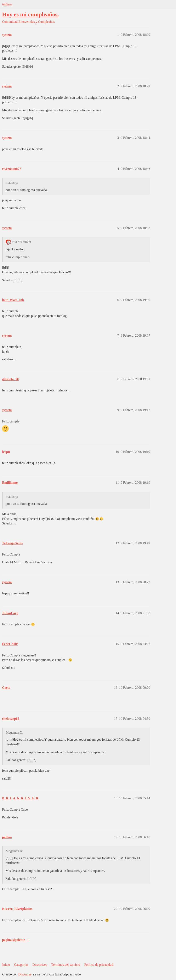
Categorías (21, 965)
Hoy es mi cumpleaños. (30, 14)
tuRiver (7, 4)
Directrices (40, 965)
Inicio (6, 965)
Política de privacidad (99, 965)
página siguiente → (16, 940)
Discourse (25, 974)
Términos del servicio (66, 965)
